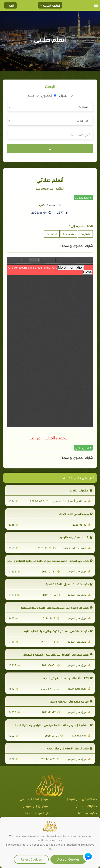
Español (52, 234)
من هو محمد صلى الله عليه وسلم (71, 701)
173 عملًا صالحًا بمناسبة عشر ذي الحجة (68, 678)
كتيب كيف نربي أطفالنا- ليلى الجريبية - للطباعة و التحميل (58, 654)
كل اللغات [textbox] (83, 120)
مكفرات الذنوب (81, 490)
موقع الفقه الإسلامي (34, 798)
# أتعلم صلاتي (83, 197)
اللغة (10, 5)
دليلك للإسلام (85, 805)
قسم (33, 95)
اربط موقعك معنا (36, 812)
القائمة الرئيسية (50, 5)
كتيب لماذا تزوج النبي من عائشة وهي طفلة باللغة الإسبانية (56, 607)
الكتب (43, 204)
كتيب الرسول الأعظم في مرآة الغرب (70, 748)
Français (69, 234)
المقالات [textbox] (83, 107)
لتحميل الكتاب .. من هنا (48, 437)
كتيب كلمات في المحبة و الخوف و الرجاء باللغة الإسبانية (58, 631)
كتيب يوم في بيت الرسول (76, 537)
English (85, 234)
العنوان (66, 95)
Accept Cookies (68, 859)
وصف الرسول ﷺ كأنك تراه (76, 514)
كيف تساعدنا (86, 812)
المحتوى (49, 95)
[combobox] (50, 107)
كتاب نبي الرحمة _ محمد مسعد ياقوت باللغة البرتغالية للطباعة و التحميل (48, 560)
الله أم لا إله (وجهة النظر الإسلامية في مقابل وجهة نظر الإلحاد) (54, 725)
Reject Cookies (31, 859)
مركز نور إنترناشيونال (35, 805)
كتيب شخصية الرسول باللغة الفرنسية (69, 584)
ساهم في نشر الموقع (81, 798)
